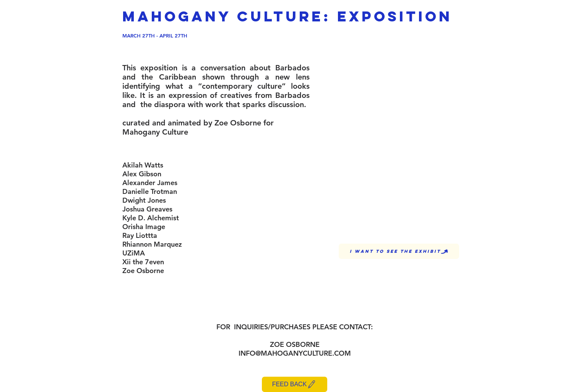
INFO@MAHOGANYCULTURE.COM (295, 353)
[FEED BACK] (295, 384)
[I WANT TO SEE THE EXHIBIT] (399, 251)
